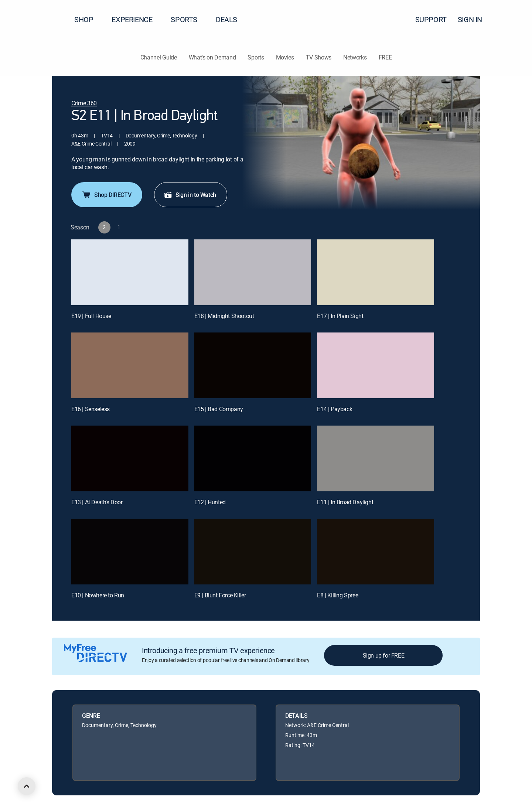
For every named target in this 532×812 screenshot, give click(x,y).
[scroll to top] (27, 786)
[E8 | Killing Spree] (376, 552)
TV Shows (319, 57)
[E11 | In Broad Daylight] (376, 458)
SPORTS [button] (188, 19)
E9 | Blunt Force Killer (220, 595)
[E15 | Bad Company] (253, 365)
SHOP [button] (88, 19)
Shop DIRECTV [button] (106, 195)
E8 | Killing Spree (337, 595)
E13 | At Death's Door (97, 502)
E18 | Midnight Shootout (224, 316)
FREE (385, 57)
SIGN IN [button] (474, 19)
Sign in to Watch (190, 195)
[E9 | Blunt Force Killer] (253, 552)
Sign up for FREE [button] (384, 655)
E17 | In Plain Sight (340, 316)
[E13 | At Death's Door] (130, 458)
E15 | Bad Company (219, 409)
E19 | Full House (91, 316)
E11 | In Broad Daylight (345, 502)
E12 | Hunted (210, 502)
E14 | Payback (335, 409)
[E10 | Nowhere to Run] (130, 552)
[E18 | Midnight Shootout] (253, 272)
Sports (256, 57)
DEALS (226, 19)
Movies (285, 57)
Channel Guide (159, 57)
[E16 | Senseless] (130, 365)
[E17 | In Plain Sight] (376, 272)
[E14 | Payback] (376, 365)
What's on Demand (212, 57)
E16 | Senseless (91, 409)
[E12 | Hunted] (253, 458)
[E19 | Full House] (130, 272)
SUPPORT (431, 19)
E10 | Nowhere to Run (98, 595)
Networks (355, 57)
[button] (513, 20)
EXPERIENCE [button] (136, 19)
